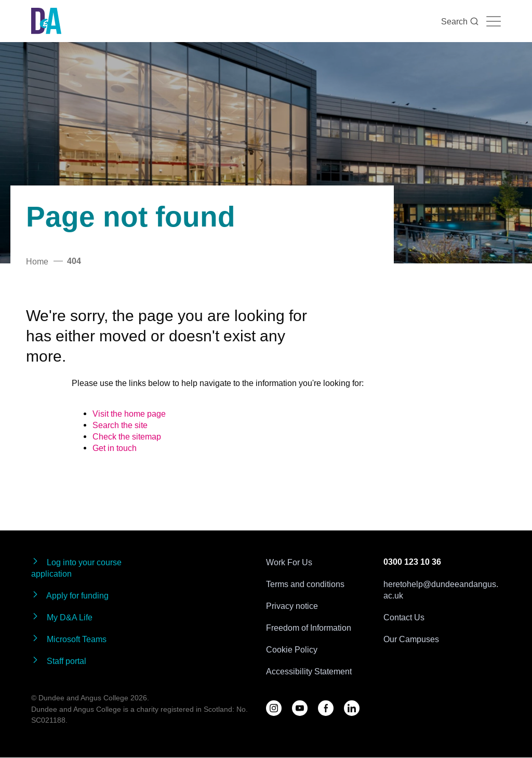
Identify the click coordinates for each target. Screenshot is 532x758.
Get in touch (115, 448)
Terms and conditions (305, 584)
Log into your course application (76, 568)
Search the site (120, 425)
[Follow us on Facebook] (326, 708)
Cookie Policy (292, 649)
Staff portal (59, 661)
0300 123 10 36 (412, 562)
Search (460, 21)
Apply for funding (70, 595)
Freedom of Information (309, 628)
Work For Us (289, 562)
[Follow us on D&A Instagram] (274, 708)
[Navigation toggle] (494, 21)
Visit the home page (129, 414)
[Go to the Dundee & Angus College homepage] (46, 21)
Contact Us (404, 617)
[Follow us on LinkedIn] (352, 708)
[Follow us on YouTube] (300, 708)
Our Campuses (411, 639)
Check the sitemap (127, 436)
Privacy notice (292, 606)
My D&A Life (62, 617)
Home (37, 261)
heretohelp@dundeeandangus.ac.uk (441, 590)
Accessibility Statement (309, 671)
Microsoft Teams (69, 639)
